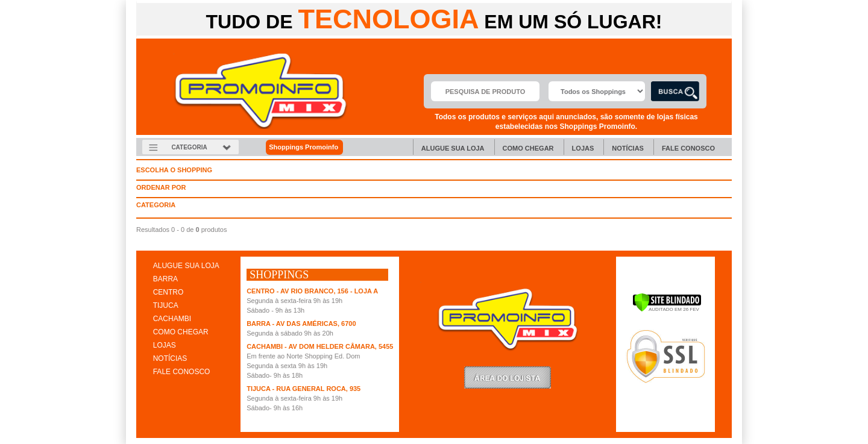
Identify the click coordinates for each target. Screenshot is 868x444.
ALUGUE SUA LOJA (186, 266)
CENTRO (168, 292)
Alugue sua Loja (453, 148)
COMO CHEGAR (181, 332)
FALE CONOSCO (182, 372)
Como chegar (528, 148)
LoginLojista (508, 377)
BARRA (165, 279)
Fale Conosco (688, 148)
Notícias (628, 148)
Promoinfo (261, 91)
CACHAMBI (172, 319)
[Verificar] (667, 310)
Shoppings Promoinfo (310, 147)
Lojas (583, 148)
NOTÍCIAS (170, 358)
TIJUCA (166, 305)
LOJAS (165, 345)
